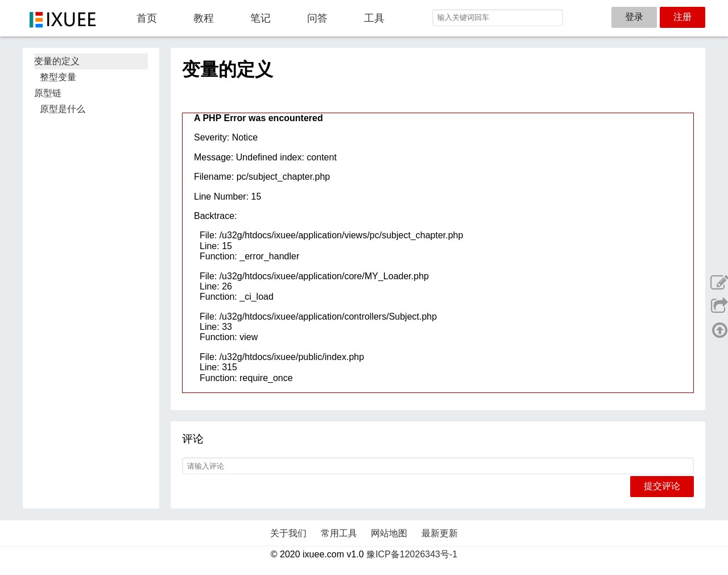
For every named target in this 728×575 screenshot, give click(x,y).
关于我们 (288, 533)
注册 (682, 17)
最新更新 (440, 533)
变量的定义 (57, 61)
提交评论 (662, 486)
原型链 (48, 93)
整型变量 (58, 77)
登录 (634, 17)
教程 (204, 18)
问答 (317, 18)
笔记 (260, 18)
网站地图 (389, 533)
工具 (374, 18)
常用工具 (339, 533)
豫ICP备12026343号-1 (412, 554)
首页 (147, 18)
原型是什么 (63, 109)
